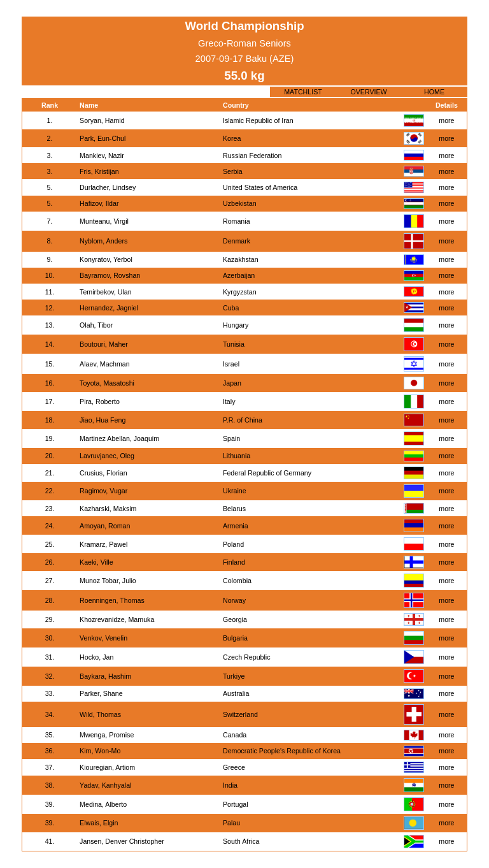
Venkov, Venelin (103, 638)
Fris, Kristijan (99, 171)
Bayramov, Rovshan (110, 275)
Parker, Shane (101, 693)
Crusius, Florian (103, 473)
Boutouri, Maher (104, 344)
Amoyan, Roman (105, 526)
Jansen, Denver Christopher (122, 841)
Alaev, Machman (105, 364)
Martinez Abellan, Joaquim (119, 438)
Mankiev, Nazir (102, 156)
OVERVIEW (368, 92)
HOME (434, 92)
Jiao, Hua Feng (103, 420)
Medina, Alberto (103, 804)
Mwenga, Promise (107, 735)
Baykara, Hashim (105, 676)
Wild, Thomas (100, 714)
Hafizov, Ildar (99, 203)
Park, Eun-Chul (103, 138)
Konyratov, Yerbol (106, 259)
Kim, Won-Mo (100, 751)
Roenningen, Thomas (112, 600)
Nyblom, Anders (103, 241)
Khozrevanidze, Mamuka (117, 619)
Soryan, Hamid (102, 120)
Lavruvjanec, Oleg (107, 456)
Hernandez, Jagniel (109, 308)
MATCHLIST (303, 92)
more (446, 120)
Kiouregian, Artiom (107, 767)
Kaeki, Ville (96, 562)
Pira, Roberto (100, 401)
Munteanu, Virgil (104, 221)
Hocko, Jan (96, 657)
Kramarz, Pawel (103, 544)
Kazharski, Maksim (108, 509)
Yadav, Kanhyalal (105, 785)
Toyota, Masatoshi (107, 383)
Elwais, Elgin (99, 823)
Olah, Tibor (96, 325)
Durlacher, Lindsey (108, 187)
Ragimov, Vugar (103, 491)
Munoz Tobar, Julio (108, 581)
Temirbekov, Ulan (106, 292)
